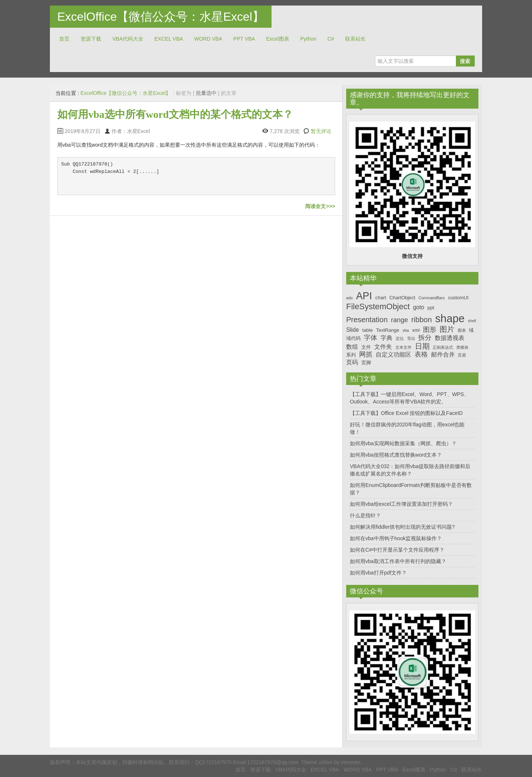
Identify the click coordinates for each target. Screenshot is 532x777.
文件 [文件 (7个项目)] (366, 347)
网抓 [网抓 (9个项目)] (366, 354)
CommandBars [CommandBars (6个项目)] (432, 298)
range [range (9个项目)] (399, 320)
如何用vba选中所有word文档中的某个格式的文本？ (175, 114)
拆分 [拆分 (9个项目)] (425, 338)
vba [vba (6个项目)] (405, 330)
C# (331, 39)
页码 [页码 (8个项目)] (352, 362)
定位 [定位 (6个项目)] (400, 338)
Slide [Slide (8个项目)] (353, 330)
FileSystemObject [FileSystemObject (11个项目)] (378, 306)
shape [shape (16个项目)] (450, 318)
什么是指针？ (365, 515)
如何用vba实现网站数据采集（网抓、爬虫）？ (403, 443)
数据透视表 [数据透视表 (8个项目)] (450, 338)
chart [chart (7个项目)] (381, 298)
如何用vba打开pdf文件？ (378, 573)
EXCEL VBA (169, 39)
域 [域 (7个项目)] (471, 330)
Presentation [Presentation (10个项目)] (367, 320)
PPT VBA (244, 39)
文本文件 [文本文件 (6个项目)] (403, 347)
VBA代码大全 (128, 39)
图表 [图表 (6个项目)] (462, 330)
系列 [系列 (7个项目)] (351, 355)
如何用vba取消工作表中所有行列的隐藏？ (398, 561)
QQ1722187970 (213, 762)
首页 (64, 39)
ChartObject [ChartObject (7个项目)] (402, 298)
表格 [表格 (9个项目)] (421, 354)
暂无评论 (321, 131)
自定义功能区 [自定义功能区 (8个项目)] (393, 355)
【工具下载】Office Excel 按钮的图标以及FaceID (406, 413)
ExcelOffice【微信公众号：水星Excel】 (161, 17)
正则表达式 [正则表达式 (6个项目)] (443, 347)
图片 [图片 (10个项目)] (447, 329)
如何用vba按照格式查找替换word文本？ (396, 455)
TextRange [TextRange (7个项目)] (388, 330)
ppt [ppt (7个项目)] (431, 308)
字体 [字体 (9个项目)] (371, 338)
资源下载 (91, 39)
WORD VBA (208, 39)
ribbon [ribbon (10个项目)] (422, 320)
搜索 (465, 61)
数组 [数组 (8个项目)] (352, 347)
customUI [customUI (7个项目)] (458, 298)
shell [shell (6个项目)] (472, 321)
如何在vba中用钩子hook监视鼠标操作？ (396, 538)
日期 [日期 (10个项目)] (422, 346)
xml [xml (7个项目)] (416, 330)
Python (308, 39)
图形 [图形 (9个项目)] (430, 330)
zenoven (350, 762)
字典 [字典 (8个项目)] (386, 338)
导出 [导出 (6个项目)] (411, 338)
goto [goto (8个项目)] (419, 307)
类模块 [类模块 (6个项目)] (462, 347)
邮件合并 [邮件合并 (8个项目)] (443, 355)
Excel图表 (277, 39)
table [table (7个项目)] (368, 330)
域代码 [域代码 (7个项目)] (353, 338)
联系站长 (355, 39)
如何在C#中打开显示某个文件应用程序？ (397, 550)
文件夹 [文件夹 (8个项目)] (383, 347)
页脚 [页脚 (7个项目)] (366, 363)
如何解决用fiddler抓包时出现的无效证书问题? (402, 527)
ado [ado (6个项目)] (349, 298)
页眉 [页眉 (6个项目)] (462, 355)
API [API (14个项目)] (364, 296)
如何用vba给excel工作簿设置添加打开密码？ (401, 504)
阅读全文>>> (320, 206)
